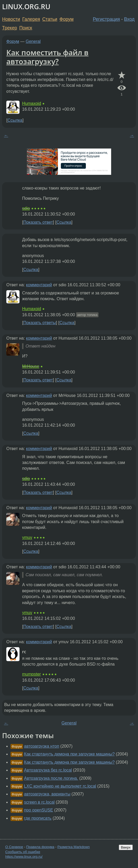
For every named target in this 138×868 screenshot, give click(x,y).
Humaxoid (32, 103)
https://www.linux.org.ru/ (24, 857)
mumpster (31, 674)
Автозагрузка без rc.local (48, 770)
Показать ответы (40, 323)
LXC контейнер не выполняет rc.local (60, 786)
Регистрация (107, 19)
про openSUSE (38, 810)
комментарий (39, 285)
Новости (11, 19)
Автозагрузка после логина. (51, 778)
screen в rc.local (39, 802)
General (33, 41)
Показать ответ (38, 222)
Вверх (126, 847)
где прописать (38, 818)
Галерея (31, 19)
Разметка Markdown (74, 847)
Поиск (26, 28)
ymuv (27, 537)
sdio (26, 208)
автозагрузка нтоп (41, 746)
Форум (66, 19)
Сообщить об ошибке (23, 852)
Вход (129, 19)
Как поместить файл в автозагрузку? (47, 57)
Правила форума (40, 847)
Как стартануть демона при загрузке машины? (69, 754)
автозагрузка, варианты (47, 794)
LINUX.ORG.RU (26, 7)
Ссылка (15, 120)
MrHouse (31, 366)
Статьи (50, 19)
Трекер (10, 28)
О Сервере (14, 847)
